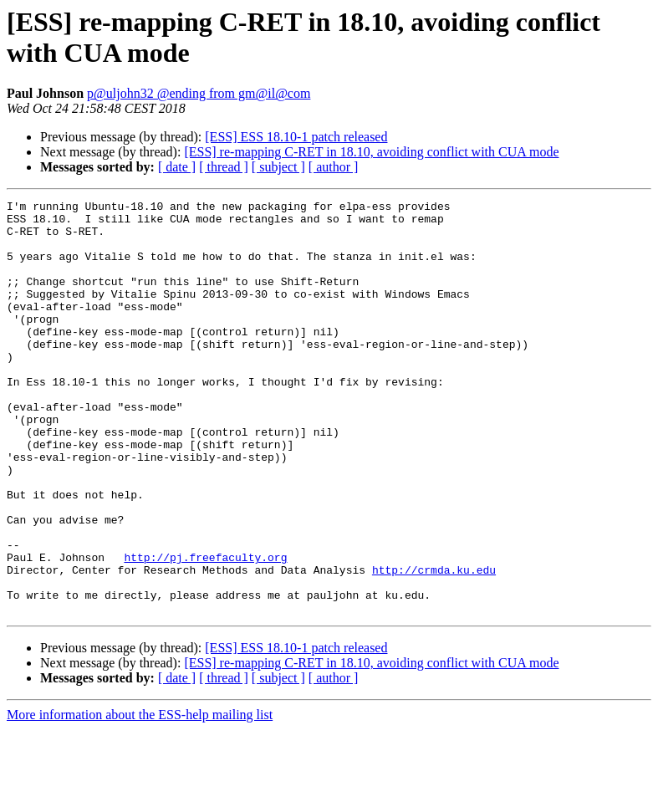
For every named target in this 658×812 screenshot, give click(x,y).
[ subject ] (278, 167)
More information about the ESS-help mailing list (140, 797)
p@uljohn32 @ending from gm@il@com (199, 93)
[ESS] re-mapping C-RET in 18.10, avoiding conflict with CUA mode (371, 152)
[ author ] (334, 167)
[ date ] (177, 167)
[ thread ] (224, 167)
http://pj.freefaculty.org (205, 630)
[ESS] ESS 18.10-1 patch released (296, 137)
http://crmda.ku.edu (434, 645)
